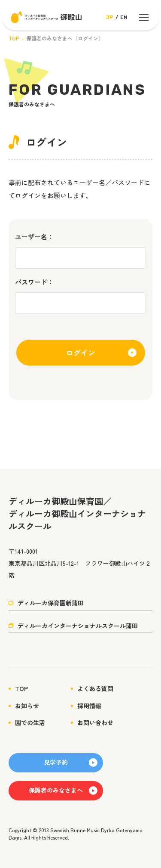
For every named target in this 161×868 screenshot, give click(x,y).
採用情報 (89, 706)
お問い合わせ (95, 723)
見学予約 (56, 762)
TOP (14, 38)
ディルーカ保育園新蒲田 (51, 603)
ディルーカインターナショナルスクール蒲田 (78, 626)
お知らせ (27, 706)
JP (109, 17)
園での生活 (30, 723)
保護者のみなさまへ (56, 790)
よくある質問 (95, 689)
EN (124, 17)
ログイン (81, 352)
